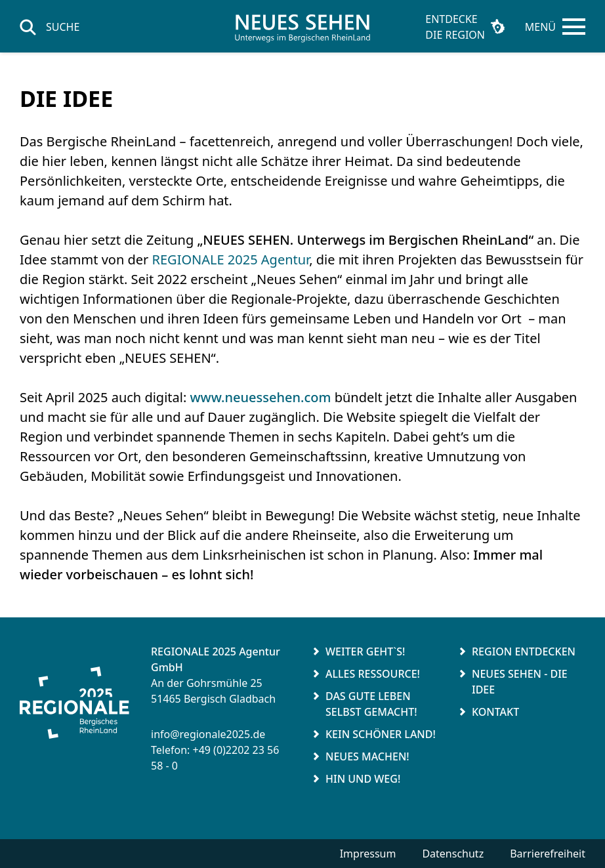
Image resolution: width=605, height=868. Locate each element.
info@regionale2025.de (208, 734)
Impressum (368, 854)
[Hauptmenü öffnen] (555, 27)
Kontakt (495, 712)
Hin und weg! (363, 779)
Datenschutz (453, 854)
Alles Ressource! (373, 674)
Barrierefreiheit (548, 854)
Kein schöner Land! (381, 734)
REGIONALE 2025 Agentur (231, 259)
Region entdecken (524, 651)
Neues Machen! (367, 756)
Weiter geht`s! (365, 651)
